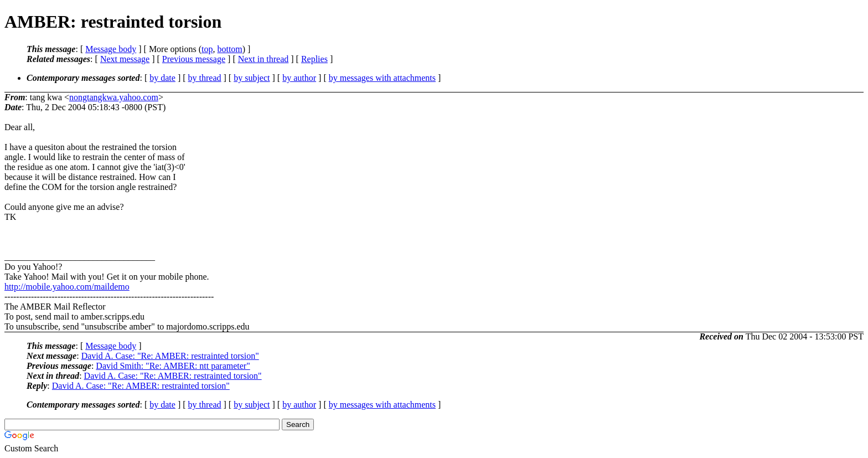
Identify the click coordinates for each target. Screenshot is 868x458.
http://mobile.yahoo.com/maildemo (67, 287)
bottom (229, 49)
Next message (125, 59)
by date (162, 78)
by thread (205, 78)
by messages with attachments (382, 78)
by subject (252, 78)
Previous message (194, 59)
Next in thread (263, 59)
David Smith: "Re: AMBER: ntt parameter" (173, 366)
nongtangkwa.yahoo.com (114, 97)
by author (299, 78)
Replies (314, 59)
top (207, 49)
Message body (111, 49)
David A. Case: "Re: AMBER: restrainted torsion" (170, 356)
